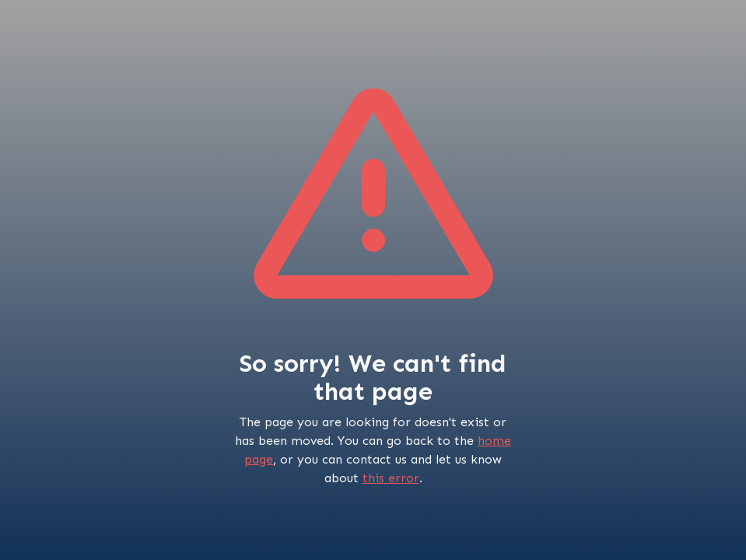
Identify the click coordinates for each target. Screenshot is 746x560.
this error (391, 478)
